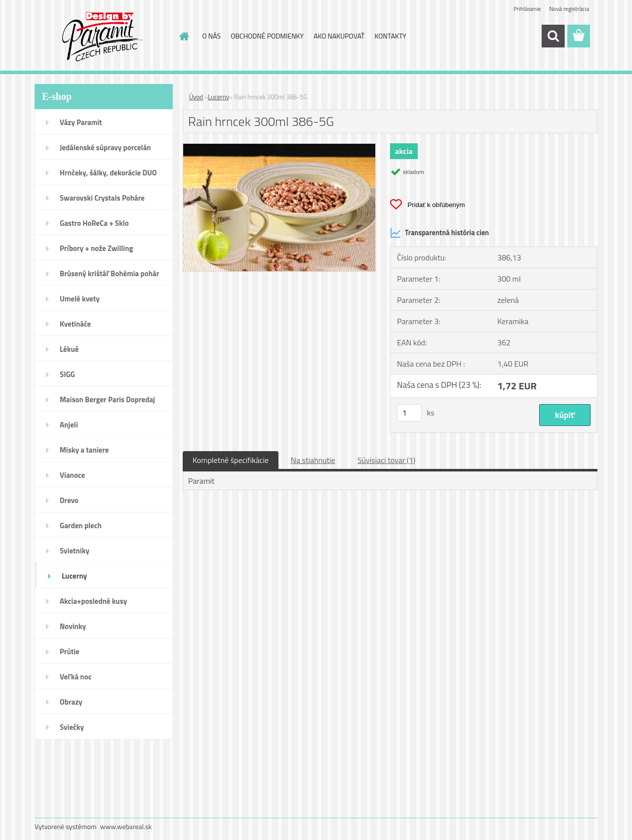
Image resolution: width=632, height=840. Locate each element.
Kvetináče (75, 324)
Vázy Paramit (81, 122)
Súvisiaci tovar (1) (386, 460)
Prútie (70, 651)
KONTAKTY (391, 36)
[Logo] (102, 37)
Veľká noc (76, 677)
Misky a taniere (84, 450)
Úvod (196, 97)
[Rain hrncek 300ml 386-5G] (279, 148)
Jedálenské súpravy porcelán (105, 147)
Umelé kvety (80, 299)
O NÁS (212, 36)
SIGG (67, 374)
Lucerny (74, 576)
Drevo (69, 500)
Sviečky (72, 727)
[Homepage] (184, 36)
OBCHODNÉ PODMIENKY (267, 36)
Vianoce (72, 475)
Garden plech (81, 525)
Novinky (73, 626)
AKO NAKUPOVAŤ (339, 36)
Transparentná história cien (439, 233)
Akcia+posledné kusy (93, 601)
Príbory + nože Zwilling (97, 248)
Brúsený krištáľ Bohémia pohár (109, 273)
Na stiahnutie (313, 460)
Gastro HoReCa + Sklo (94, 223)
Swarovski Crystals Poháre (102, 198)
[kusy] (409, 413)
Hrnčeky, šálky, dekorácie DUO (108, 173)
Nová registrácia (569, 9)
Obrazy (71, 702)
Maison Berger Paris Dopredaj (107, 399)
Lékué (69, 349)
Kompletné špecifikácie (231, 460)
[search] (553, 36)
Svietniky (75, 551)
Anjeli (69, 425)
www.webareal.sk (126, 826)
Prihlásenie (527, 9)
